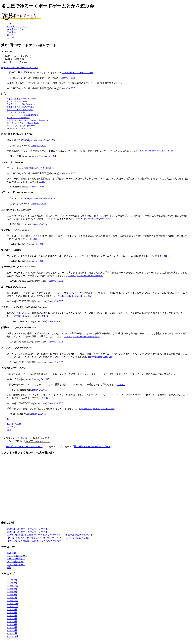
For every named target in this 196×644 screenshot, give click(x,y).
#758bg (43, 182)
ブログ (10, 38)
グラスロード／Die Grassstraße (21, 104)
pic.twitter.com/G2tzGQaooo (101, 357)
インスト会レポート (17, 556)
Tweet (10, 419)
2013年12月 (13, 636)
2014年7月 (12, 615)
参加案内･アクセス (17, 29)
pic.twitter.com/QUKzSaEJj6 (97, 219)
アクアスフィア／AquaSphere (21, 126)
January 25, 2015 (56, 281)
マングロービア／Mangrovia (20, 110)
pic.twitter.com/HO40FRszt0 (90, 276)
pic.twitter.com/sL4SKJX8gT (79, 296)
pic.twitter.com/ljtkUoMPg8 (35, 316)
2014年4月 (12, 624)
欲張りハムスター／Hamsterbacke (23, 123)
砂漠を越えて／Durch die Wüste (22, 99)
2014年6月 (12, 618)
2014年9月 (12, 610)
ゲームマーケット (16, 559)
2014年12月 (13, 601)
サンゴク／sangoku (16, 112)
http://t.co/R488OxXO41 (82, 72)
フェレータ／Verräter (17, 101)
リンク (10, 35)
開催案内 (11, 32)
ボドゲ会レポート (22, 438)
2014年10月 (13, 607)
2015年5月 (12, 589)
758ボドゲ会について (18, 26)
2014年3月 (12, 627)
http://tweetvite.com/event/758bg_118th (19, 67)
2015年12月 (13, 586)
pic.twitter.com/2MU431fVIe (86, 336)
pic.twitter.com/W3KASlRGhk (159, 151)
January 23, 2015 (38, 414)
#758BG (66, 72)
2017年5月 (12, 580)
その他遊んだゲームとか (19, 128)
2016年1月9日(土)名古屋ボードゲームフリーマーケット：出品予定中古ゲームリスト (50, 535)
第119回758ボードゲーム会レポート (92, 447)
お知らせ (11, 553)
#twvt (112, 409)
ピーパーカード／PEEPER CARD (22, 115)
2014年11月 (12, 604)
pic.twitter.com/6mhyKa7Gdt (43, 140)
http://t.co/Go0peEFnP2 (90, 409)
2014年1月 (12, 633)
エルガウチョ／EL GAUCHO (20, 107)
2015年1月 (12, 598)
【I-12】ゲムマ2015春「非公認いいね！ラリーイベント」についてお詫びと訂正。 (49, 538)
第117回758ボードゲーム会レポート (24, 447)
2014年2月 (12, 630)
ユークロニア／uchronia (18, 118)
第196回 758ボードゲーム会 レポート (27, 532)
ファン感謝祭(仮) (16, 562)
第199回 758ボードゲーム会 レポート (27, 529)
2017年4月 (12, 583)
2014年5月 (12, 621)
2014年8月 (12, 612)
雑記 (9, 568)
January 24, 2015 (68, 78)
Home (10, 24)
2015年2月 (12, 595)
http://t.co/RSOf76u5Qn (43, 168)
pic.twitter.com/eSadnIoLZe (42, 198)
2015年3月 (12, 592)
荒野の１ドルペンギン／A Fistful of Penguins (27, 120)
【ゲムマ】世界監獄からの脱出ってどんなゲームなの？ (35, 541)
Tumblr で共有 (14, 424)
